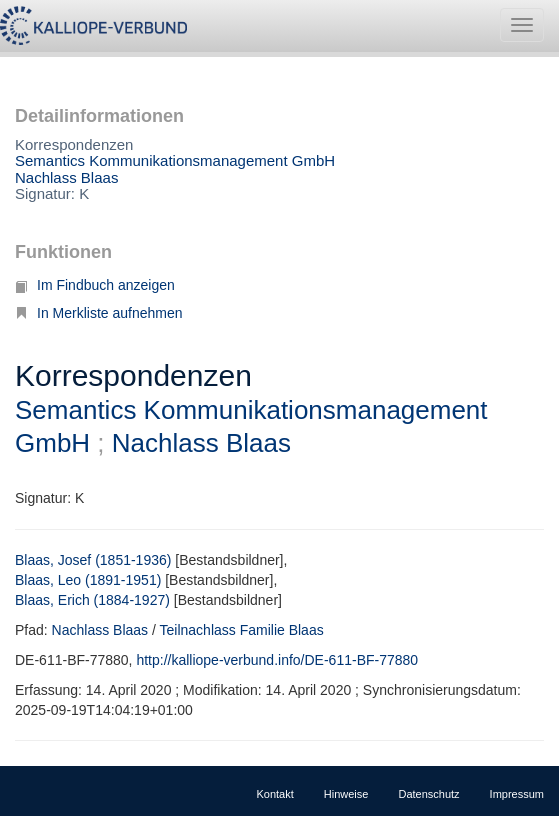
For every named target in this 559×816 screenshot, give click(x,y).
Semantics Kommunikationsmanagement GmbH (175, 160)
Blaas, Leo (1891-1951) (88, 580)
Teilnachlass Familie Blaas (242, 630)
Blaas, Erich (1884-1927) (92, 600)
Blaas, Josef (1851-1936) (93, 560)
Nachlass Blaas (66, 177)
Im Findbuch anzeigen (95, 285)
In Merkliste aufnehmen (99, 313)
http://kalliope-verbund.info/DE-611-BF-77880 (277, 660)
